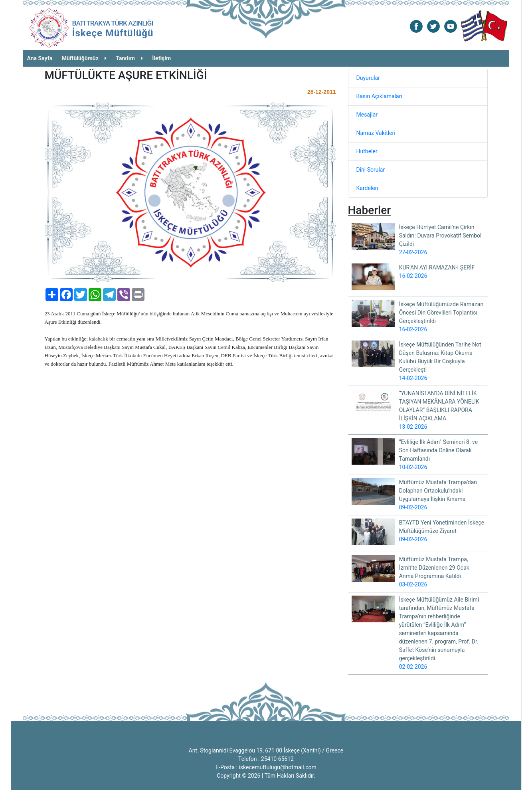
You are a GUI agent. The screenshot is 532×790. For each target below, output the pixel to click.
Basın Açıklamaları (379, 96)
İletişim (161, 58)
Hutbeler (367, 151)
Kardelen (367, 188)
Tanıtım (129, 58)
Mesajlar (367, 115)
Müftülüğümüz (84, 58)
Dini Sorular (371, 170)
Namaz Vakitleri (376, 133)
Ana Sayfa (40, 58)
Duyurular (368, 78)
